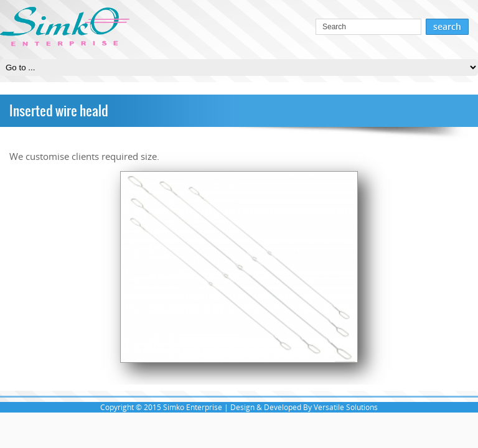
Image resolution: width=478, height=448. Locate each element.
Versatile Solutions (346, 407)
